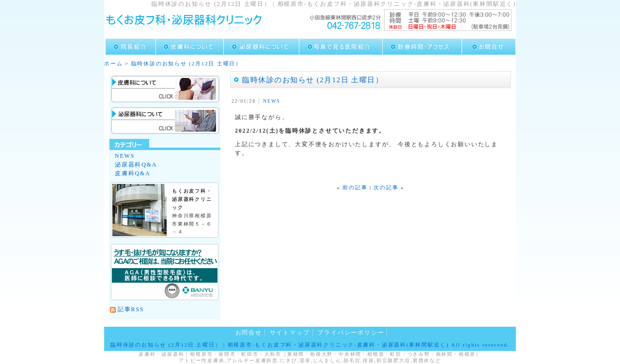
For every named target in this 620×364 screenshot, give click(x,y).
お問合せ (249, 333)
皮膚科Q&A (132, 173)
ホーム (113, 63)
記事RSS (131, 309)
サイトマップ (290, 333)
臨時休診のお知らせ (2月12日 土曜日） (186, 63)
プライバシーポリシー (351, 333)
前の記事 (355, 187)
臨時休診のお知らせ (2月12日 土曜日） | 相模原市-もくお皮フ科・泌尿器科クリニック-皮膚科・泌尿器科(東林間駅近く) (280, 345)
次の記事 (386, 187)
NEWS (272, 101)
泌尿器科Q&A (136, 165)
